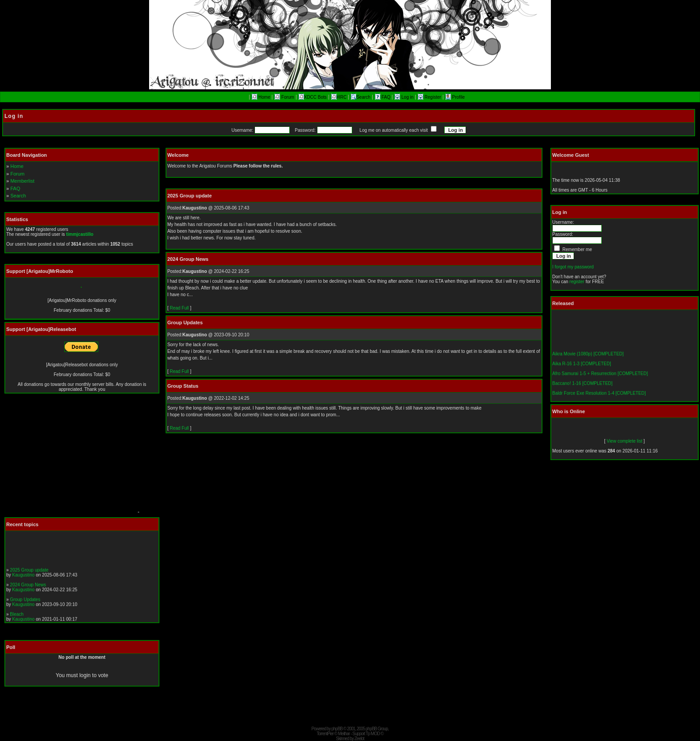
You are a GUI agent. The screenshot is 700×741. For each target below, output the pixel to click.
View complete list (625, 441)
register (577, 282)
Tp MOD (373, 734)
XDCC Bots (313, 97)
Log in (405, 97)
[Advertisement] (69, 458)
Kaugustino (23, 578)
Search (361, 97)
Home (261, 97)
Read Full (179, 308)
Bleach (17, 617)
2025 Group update (29, 573)
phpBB (337, 729)
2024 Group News (28, 588)
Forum (284, 97)
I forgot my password (573, 267)
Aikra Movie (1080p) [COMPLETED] (588, 357)
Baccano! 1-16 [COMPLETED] (582, 387)
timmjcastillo (80, 234)
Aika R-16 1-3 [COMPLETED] (582, 367)
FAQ (383, 97)
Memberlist (22, 181)
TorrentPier (325, 734)
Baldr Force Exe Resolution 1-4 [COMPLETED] (599, 396)
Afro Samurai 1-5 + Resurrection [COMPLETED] (600, 377)
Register (430, 97)
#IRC (339, 97)
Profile (455, 97)
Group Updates (25, 602)
